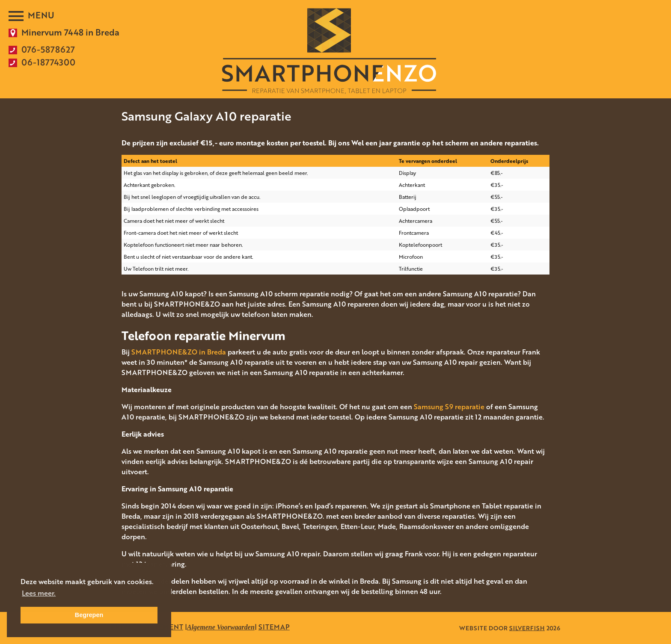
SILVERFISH (527, 628)
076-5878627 (48, 49)
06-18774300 (48, 62)
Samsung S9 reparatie (449, 407)
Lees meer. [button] (39, 593)
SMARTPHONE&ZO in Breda (179, 352)
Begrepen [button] (89, 615)
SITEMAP (274, 627)
